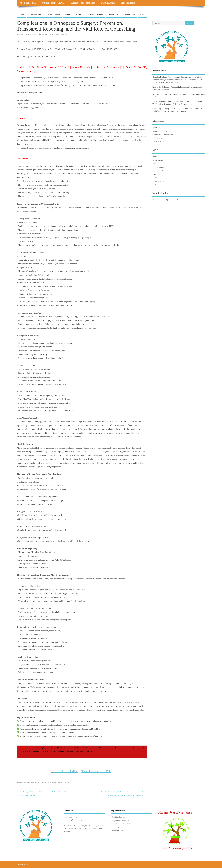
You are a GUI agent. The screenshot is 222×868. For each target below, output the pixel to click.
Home (22, 15)
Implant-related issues (48, 782)
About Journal (35, 15)
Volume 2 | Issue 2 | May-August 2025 (55, 34)
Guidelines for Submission (83, 3)
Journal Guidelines (95, 15)
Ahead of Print (160, 181)
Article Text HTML (65, 771)
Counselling (35, 782)
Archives (128, 15)
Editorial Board (128, 3)
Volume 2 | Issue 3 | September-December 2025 (171, 200)
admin (21, 34)
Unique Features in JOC (53, 3)
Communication (25, 782)
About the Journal (28, 3)
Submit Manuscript (73, 15)
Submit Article (108, 3)
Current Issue (114, 15)
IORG (143, 15)
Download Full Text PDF (97, 771)
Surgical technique (63, 782)
